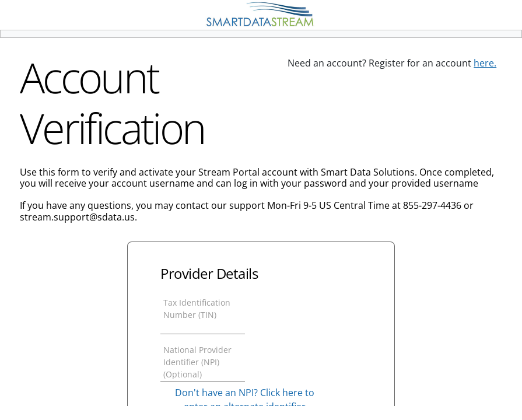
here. (485, 63)
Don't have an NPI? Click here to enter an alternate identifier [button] (245, 400)
